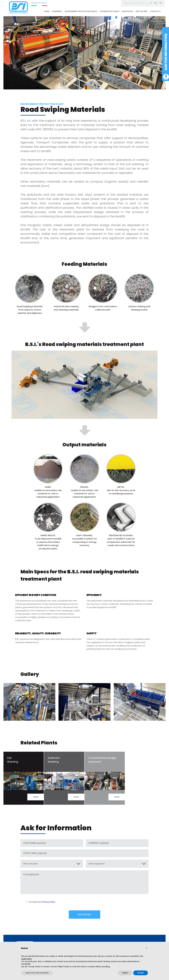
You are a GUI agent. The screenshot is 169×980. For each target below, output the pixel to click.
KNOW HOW (127, 11)
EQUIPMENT (57, 11)
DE (155, 3)
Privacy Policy (50, 903)
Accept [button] (141, 973)
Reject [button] (125, 973)
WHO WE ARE (141, 11)
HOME (47, 11)
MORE (35, 797)
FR (160, 3)
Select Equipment (98, 865)
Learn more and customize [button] (37, 973)
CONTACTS (155, 11)
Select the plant (31, 865)
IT (150, 3)
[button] (147, 948)
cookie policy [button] (26, 959)
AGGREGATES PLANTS (110, 11)
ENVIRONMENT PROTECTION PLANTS (81, 11)
